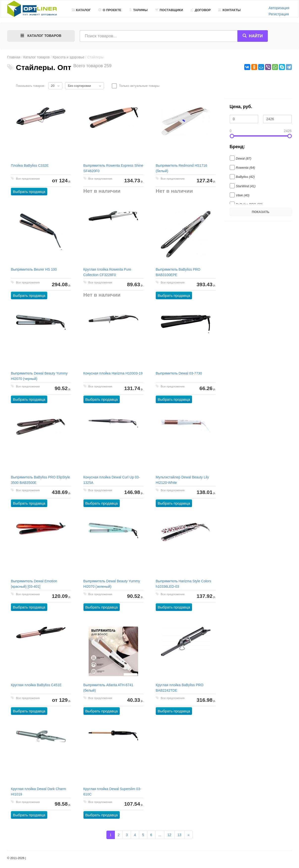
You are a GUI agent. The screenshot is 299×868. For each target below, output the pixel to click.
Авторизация (279, 8)
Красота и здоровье (69, 57)
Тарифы (138, 10)
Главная (14, 57)
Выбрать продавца (29, 192)
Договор (201, 10)
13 (179, 835)
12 (169, 835)
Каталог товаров (37, 57)
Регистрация (279, 14)
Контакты (229, 10)
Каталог (81, 10)
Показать (261, 212)
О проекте (110, 10)
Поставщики (169, 10)
